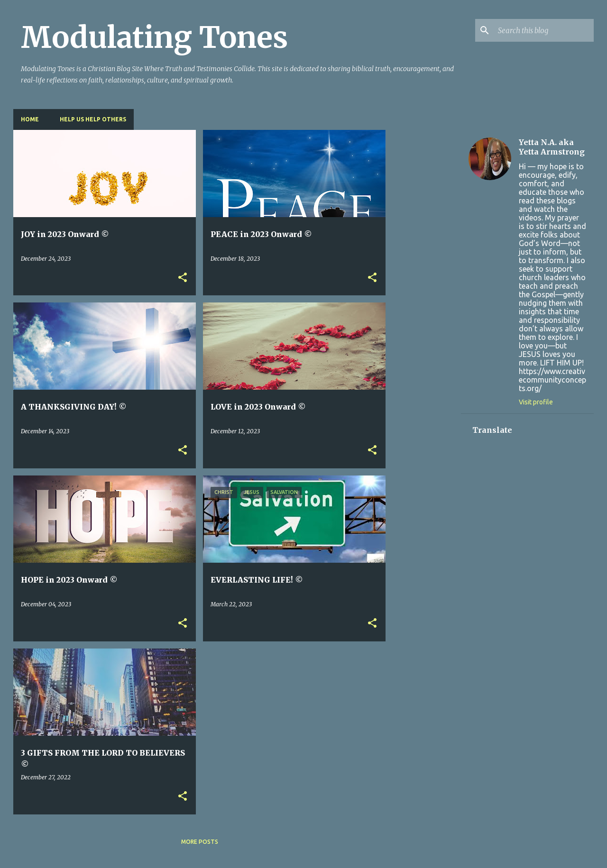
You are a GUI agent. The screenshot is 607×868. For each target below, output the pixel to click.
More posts (200, 842)
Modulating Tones (154, 37)
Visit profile (536, 402)
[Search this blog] (544, 30)
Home (30, 119)
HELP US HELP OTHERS (93, 119)
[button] (183, 278)
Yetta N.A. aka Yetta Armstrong (552, 147)
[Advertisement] (423, 272)
